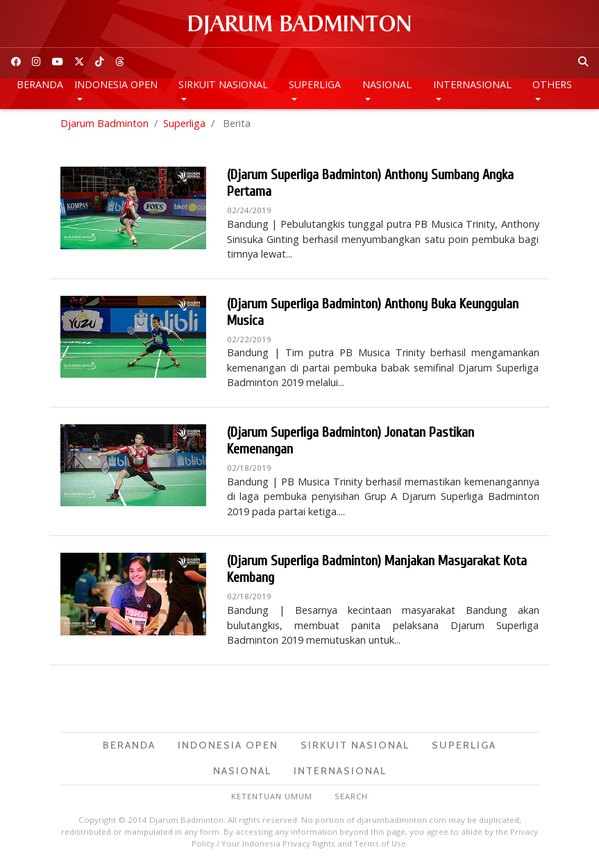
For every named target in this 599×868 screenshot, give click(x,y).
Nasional (387, 84)
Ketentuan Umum (272, 798)
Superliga (315, 84)
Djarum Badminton (104, 125)
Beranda (40, 84)
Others (552, 84)
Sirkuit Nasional (223, 84)
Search (351, 798)
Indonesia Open (116, 84)
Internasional (472, 84)
